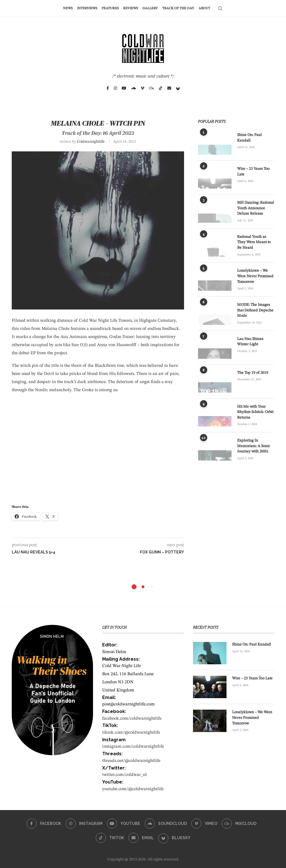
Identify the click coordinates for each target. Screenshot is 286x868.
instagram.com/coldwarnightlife (133, 747)
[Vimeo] (142, 88)
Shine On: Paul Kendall (249, 138)
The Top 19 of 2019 (253, 373)
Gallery (150, 8)
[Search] (220, 8)
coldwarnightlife (91, 142)
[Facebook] (108, 88)
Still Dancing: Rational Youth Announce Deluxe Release (256, 208)
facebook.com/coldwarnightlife (132, 719)
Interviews (87, 8)
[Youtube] (124, 88)
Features (110, 8)
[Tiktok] (161, 88)
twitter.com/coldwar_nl (125, 775)
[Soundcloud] (134, 88)
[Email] (169, 88)
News (68, 8)
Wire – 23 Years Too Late (253, 172)
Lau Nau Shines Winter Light (250, 342)
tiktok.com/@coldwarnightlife (131, 733)
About (204, 8)
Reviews (131, 8)
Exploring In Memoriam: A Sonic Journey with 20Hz (254, 446)
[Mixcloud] (151, 88)
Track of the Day (178, 8)
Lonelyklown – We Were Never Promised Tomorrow (255, 276)
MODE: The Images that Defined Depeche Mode (255, 310)
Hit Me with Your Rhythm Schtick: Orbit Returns (255, 412)
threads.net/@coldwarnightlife (131, 761)
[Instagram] (115, 88)
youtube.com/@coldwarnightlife (133, 789)
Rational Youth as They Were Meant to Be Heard (254, 242)
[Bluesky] (178, 88)
